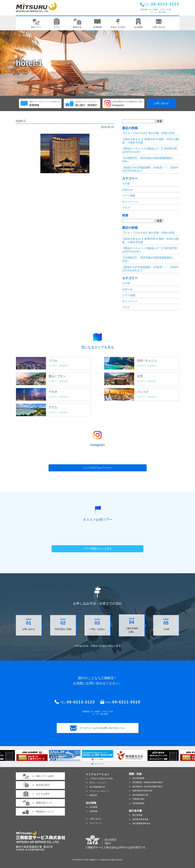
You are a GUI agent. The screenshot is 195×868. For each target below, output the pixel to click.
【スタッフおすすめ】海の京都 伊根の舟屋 (148, 133)
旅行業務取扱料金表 (141, 823)
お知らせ (127, 190)
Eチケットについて (98, 783)
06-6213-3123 (81, 702)
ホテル (64, 366)
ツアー (54, 366)
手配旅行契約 (138, 799)
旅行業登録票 (138, 778)
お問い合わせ (161, 103)
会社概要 (93, 807)
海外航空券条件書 (140, 819)
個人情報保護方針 (97, 787)
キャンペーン (130, 202)
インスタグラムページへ (98, 468)
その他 (126, 184)
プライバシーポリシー (99, 791)
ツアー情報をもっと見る (97, 549)
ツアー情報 (129, 196)
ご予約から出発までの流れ (101, 779)
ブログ (126, 208)
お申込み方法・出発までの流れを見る (98, 646)
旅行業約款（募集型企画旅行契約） (148, 782)
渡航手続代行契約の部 (142, 791)
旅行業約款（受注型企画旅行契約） (148, 787)
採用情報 (93, 811)
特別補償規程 (138, 803)
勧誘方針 (93, 795)
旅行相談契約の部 (140, 795)
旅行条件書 (137, 815)
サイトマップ (95, 823)
